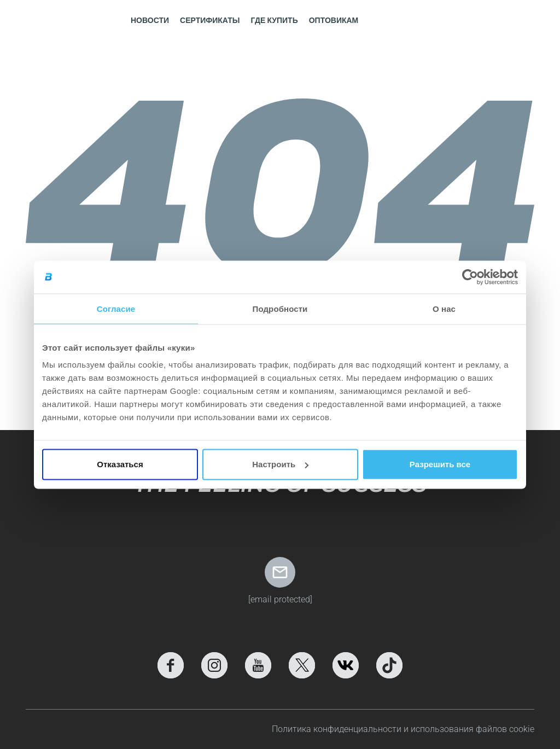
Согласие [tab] (116, 308)
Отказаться (120, 464)
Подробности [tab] (280, 308)
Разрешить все (440, 464)
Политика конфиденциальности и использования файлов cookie (403, 729)
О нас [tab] (444, 308)
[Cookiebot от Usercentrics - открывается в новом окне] (470, 277)
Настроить (280, 464)
